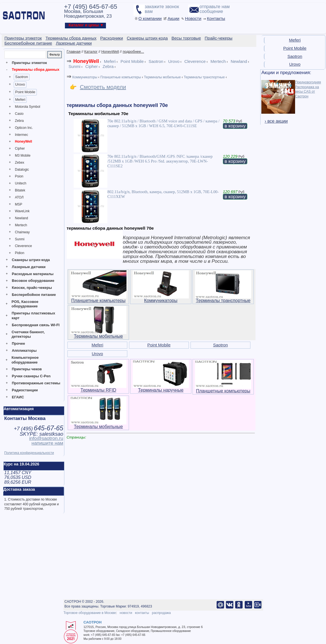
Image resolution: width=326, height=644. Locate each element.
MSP (19, 204)
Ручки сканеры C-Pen (31, 376)
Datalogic (22, 170)
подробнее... (133, 52)
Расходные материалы (33, 274)
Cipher (20, 149)
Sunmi (20, 239)
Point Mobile (25, 92)
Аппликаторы (24, 350)
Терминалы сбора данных (36, 69)
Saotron (22, 77)
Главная (73, 52)
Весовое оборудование (33, 281)
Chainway (22, 232)
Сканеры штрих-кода (31, 260)
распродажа (161, 613)
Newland (21, 218)
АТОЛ (19, 197)
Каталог (91, 52)
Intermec (21, 135)
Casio (19, 114)
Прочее (18, 343)
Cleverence (23, 246)
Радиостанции (25, 390)
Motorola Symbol (28, 107)
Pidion (20, 253)
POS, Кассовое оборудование (25, 304)
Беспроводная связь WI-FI (36, 325)
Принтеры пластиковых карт (33, 316)
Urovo (20, 84)
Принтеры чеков (27, 369)
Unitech (21, 183)
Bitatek (20, 190)
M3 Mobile (23, 156)
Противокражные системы (36, 383)
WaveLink (22, 211)
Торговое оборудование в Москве (90, 613)
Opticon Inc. (24, 128)
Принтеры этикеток (29, 63)
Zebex (20, 163)
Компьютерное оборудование (25, 360)
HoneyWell (23, 141)
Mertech (21, 225)
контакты (142, 613)
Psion (19, 176)
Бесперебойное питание (34, 295)
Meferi (20, 100)
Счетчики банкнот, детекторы (28, 334)
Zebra (19, 121)
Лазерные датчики (29, 267)
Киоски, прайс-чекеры (32, 288)
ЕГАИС (18, 397)
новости (126, 613)
